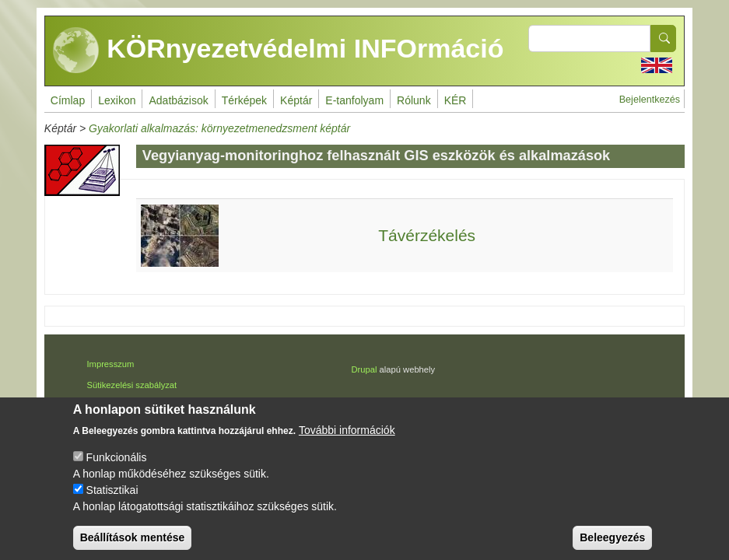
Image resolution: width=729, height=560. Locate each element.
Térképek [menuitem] (244, 100)
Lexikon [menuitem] (117, 100)
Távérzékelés (427, 235)
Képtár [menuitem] (296, 100)
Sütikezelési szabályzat (131, 385)
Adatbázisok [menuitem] (178, 100)
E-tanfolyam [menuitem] (354, 100)
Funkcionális (117, 469)
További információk (347, 442)
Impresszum (110, 364)
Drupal (364, 369)
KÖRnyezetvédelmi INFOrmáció (279, 51)
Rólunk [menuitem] (414, 100)
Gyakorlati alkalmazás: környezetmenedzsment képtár (219, 128)
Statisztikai (112, 502)
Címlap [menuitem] (68, 100)
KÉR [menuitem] (456, 100)
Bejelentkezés (650, 100)
